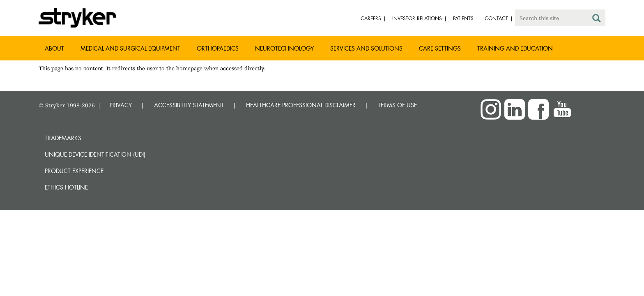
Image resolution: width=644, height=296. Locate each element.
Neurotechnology (284, 48)
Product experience (74, 171)
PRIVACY (121, 105)
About (54, 48)
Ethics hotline (66, 187)
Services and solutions (366, 48)
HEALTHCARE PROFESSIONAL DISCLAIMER (301, 105)
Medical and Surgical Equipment (130, 48)
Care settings (440, 48)
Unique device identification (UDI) (95, 154)
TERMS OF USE (397, 105)
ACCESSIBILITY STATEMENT (189, 105)
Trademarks (63, 138)
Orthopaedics (218, 48)
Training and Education (515, 48)
